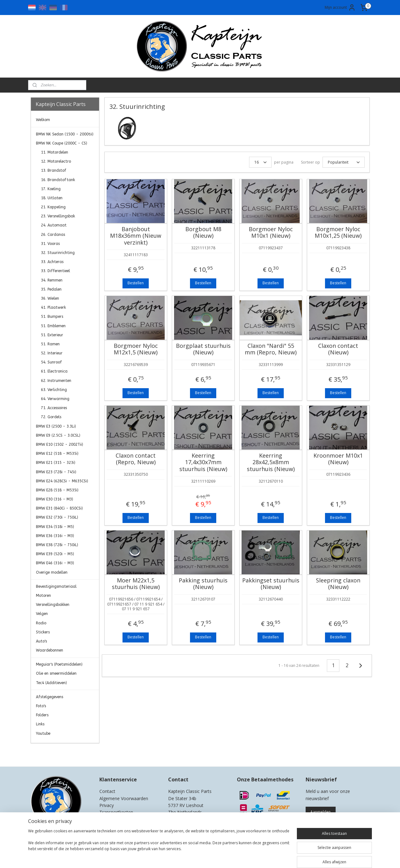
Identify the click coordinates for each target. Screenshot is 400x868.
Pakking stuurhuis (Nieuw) (203, 584)
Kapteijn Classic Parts (55, 753)
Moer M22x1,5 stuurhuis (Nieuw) (135, 584)
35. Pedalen (51, 289)
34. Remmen (52, 280)
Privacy (107, 805)
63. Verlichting (54, 390)
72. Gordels (51, 417)
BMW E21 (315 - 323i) (56, 463)
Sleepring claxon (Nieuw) (338, 584)
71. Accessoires (54, 408)
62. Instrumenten (56, 381)
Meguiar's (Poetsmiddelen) (59, 664)
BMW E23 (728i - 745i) (56, 472)
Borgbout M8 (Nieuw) (203, 233)
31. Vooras (50, 244)
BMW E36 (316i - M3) (55, 536)
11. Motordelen (55, 152)
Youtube (43, 733)
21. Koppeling (53, 207)
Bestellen (136, 283)
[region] (159, 847)
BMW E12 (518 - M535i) (57, 454)
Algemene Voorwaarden (124, 798)
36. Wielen (50, 298)
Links (40, 724)
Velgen (42, 614)
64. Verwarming (55, 399)
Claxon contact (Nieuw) (338, 349)
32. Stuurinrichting (58, 253)
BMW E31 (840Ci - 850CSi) (59, 508)
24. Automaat (54, 225)
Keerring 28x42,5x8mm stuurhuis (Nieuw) (270, 462)
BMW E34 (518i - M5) (55, 527)
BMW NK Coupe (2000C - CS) (62, 143)
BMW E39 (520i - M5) (55, 554)
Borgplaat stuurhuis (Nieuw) (203, 349)
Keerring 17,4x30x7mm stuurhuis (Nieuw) (203, 462)
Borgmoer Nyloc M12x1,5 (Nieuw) (135, 349)
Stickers (43, 632)
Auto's (41, 641)
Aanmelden (320, 812)
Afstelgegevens (50, 697)
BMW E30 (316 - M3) (55, 499)
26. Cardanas (53, 235)
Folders (42, 715)
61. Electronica (54, 371)
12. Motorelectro (56, 161)
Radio (41, 623)
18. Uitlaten (52, 198)
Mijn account (340, 8)
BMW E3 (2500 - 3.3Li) (56, 426)
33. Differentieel (55, 271)
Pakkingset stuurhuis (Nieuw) (270, 584)
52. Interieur (52, 353)
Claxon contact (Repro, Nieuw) (136, 459)
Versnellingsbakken (53, 605)
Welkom (43, 120)
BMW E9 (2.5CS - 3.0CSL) (58, 435)
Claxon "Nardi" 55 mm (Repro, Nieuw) (271, 349)
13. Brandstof (54, 170)
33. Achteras (52, 262)
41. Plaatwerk (53, 307)
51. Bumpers (52, 317)
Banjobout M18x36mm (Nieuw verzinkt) (136, 236)
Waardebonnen (50, 650)
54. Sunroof (51, 362)
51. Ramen (50, 344)
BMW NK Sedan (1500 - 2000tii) (65, 134)
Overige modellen (52, 572)
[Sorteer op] (343, 162)
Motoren (43, 596)
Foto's (41, 706)
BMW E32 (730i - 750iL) (57, 517)
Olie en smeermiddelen (56, 673)
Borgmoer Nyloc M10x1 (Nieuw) (270, 233)
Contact (107, 791)
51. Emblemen (53, 326)
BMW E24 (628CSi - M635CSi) (62, 481)
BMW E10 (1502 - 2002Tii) (60, 444)
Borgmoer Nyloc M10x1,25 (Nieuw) (338, 233)
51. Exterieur (52, 335)
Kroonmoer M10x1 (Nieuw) (338, 459)
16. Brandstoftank (58, 180)
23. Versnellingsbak (58, 216)
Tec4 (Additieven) (51, 683)
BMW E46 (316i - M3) (55, 563)
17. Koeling (51, 189)
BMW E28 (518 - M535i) (57, 490)
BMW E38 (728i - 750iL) (57, 545)
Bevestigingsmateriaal (56, 586)
